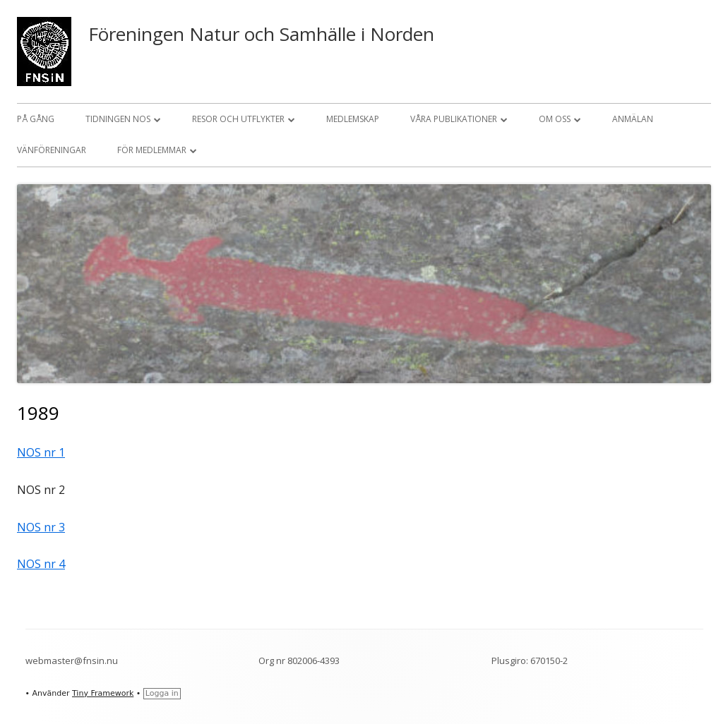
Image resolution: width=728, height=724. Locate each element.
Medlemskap (353, 119)
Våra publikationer (454, 119)
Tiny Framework (103, 693)
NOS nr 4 (41, 564)
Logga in (162, 693)
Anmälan (633, 119)
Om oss (555, 119)
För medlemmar (152, 150)
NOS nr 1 (41, 452)
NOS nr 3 (41, 527)
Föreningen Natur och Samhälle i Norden (261, 34)
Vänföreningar (52, 150)
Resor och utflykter (238, 119)
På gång (36, 119)
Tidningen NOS (118, 119)
